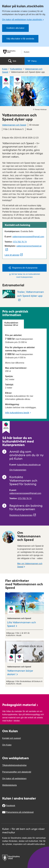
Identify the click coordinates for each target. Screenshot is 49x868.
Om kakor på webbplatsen (14, 779)
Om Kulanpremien (18, 470)
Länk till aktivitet (12, 255)
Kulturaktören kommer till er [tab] (11, 324)
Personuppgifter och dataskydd (17, 772)
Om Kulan (7, 745)
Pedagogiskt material (20, 705)
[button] (37, 61)
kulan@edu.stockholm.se (29, 465)
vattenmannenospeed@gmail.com (28, 237)
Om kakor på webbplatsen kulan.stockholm (22, 20)
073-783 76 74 (20, 242)
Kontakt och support (11, 738)
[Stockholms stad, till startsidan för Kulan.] (24, 52)
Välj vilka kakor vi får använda (20, 39)
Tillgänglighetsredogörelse (14, 765)
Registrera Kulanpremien (21, 515)
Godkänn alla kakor (15, 28)
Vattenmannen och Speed (14, 125)
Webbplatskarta (9, 785)
